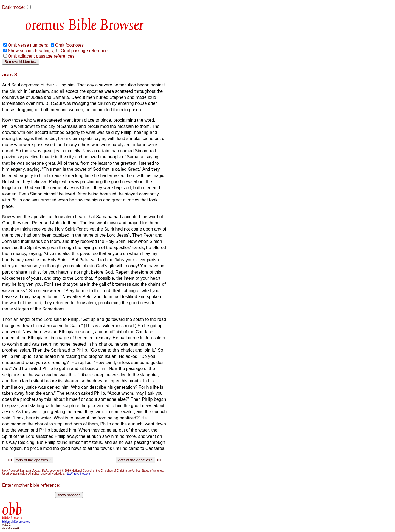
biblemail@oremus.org (16, 522)
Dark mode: (14, 7)
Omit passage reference (84, 51)
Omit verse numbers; (28, 45)
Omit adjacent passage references (41, 56)
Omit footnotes (69, 45)
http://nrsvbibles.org (78, 474)
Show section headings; (31, 51)
